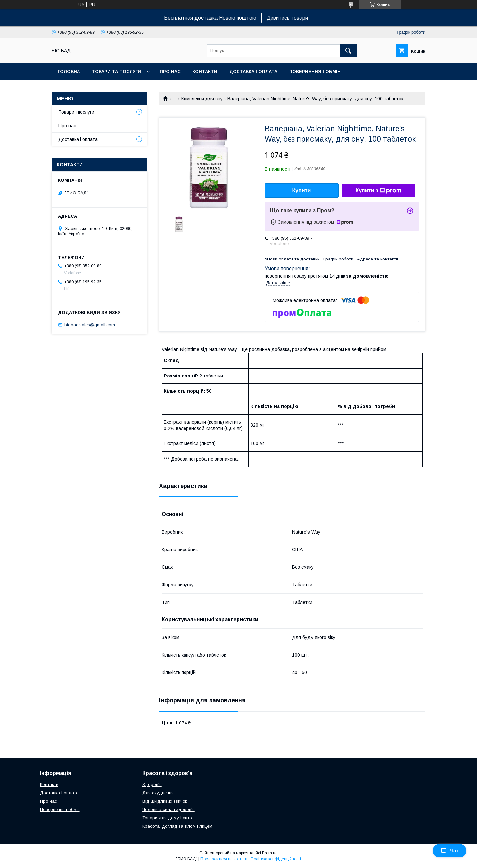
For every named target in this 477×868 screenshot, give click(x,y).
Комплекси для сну (202, 99)
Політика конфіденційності (276, 859)
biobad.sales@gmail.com (90, 325)
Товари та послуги (116, 71)
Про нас (170, 71)
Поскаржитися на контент (224, 859)
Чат (450, 851)
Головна (69, 71)
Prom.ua (270, 853)
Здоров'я (152, 785)
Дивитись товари (287, 18)
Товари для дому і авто (167, 818)
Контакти (205, 71)
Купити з (378, 191)
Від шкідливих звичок (165, 801)
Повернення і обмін (315, 71)
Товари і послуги (76, 112)
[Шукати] (348, 51)
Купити (302, 190)
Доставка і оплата (253, 71)
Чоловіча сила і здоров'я (169, 810)
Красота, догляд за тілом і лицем (177, 826)
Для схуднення (158, 793)
